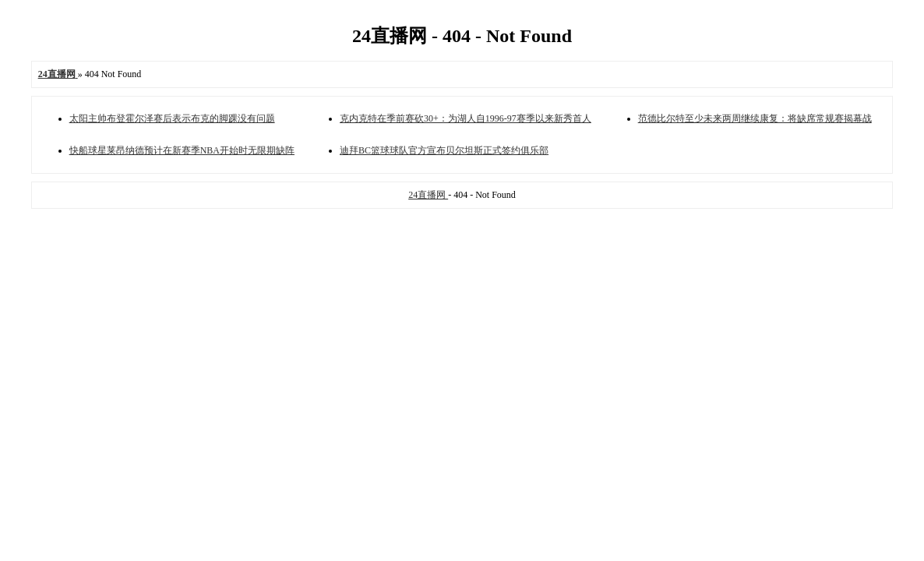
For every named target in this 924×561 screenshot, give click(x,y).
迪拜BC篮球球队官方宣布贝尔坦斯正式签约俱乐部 (444, 150)
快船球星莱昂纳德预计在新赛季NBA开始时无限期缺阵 (182, 150)
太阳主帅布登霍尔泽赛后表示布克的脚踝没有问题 (172, 118)
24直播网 (428, 195)
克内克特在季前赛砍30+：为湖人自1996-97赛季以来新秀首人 (466, 118)
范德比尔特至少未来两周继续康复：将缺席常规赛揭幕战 (755, 118)
